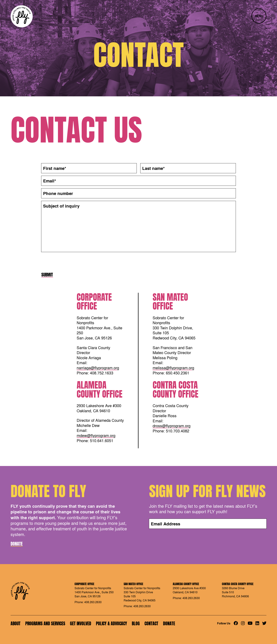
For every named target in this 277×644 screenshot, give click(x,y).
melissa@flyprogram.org (173, 368)
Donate (17, 544)
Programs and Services (45, 623)
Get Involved (81, 623)
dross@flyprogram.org (172, 426)
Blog (136, 623)
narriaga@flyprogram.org (98, 368)
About (16, 623)
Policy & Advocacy (111, 623)
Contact (151, 623)
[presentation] (68, 262)
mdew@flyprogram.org (96, 435)
